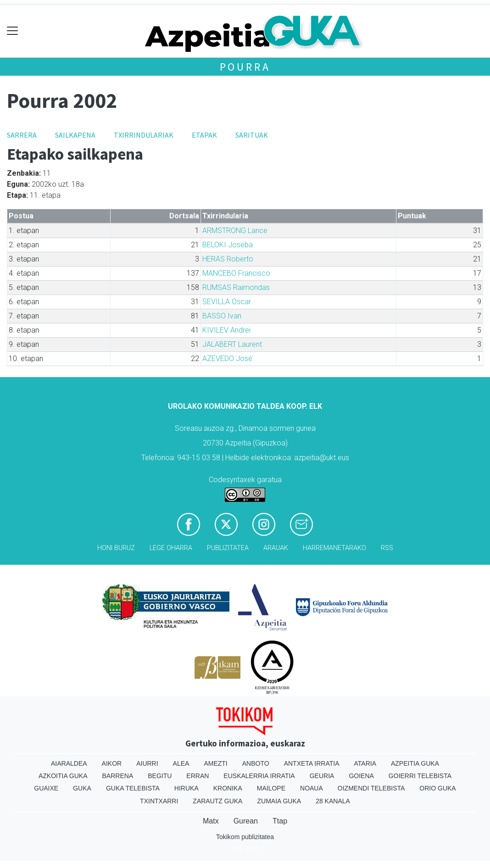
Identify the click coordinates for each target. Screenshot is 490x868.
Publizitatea (228, 548)
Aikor (112, 763)
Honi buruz (116, 548)
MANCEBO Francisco (236, 273)
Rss (387, 548)
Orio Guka (437, 788)
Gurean (246, 821)
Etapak (204, 135)
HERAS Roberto (228, 259)
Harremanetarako (334, 548)
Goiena (361, 776)
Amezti (215, 763)
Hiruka (187, 788)
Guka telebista (133, 788)
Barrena (118, 776)
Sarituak (252, 135)
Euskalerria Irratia (259, 776)
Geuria (322, 776)
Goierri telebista (420, 776)
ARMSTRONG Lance (235, 231)
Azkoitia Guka (63, 776)
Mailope (271, 788)
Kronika (228, 788)
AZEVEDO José (227, 359)
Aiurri (147, 763)
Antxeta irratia (312, 763)
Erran (198, 776)
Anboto (256, 763)
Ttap (280, 821)
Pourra (245, 67)
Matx (211, 821)
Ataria (365, 763)
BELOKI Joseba (228, 245)
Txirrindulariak (144, 135)
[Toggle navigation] (13, 31)
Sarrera (22, 135)
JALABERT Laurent (232, 344)
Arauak (276, 548)
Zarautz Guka (217, 801)
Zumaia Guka (279, 801)
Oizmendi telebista (371, 788)
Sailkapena (75, 135)
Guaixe (46, 788)
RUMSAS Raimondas (236, 287)
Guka (82, 788)
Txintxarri (159, 801)
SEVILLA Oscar (227, 302)
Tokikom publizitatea (245, 837)
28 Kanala (333, 801)
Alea (181, 763)
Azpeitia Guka (415, 763)
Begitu (160, 776)
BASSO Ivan (222, 316)
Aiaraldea (69, 763)
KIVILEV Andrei (226, 330)
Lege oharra (171, 548)
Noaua (312, 788)
